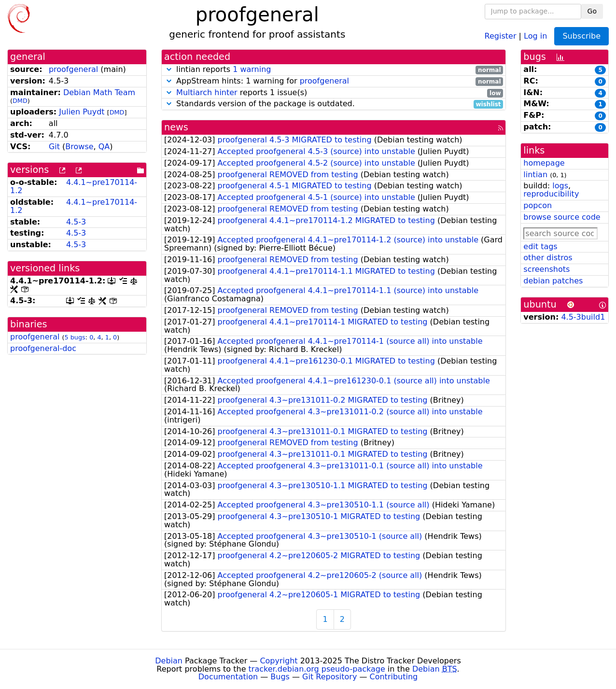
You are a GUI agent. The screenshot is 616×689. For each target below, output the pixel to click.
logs (560, 186)
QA (104, 147)
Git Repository (329, 677)
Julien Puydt (82, 112)
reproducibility (551, 194)
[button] (169, 69)
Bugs (280, 677)
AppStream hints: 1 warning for (334, 81)
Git (54, 147)
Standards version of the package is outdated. (334, 104)
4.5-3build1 (583, 317)
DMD (20, 101)
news (176, 127)
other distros (548, 258)
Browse (79, 147)
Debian (169, 661)
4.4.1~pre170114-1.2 (74, 186)
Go (592, 11)
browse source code (562, 217)
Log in (535, 35)
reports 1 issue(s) (334, 93)
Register (501, 35)
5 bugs (75, 337)
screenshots (546, 269)
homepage (544, 163)
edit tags (540, 246)
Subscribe (581, 36)
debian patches (553, 281)
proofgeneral (73, 69)
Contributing (394, 677)
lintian (535, 175)
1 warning (252, 69)
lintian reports (334, 70)
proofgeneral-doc (43, 348)
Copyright (279, 661)
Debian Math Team (99, 92)
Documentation (228, 677)
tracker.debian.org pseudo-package (317, 669)
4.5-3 (76, 222)
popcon (538, 205)
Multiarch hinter (207, 92)
